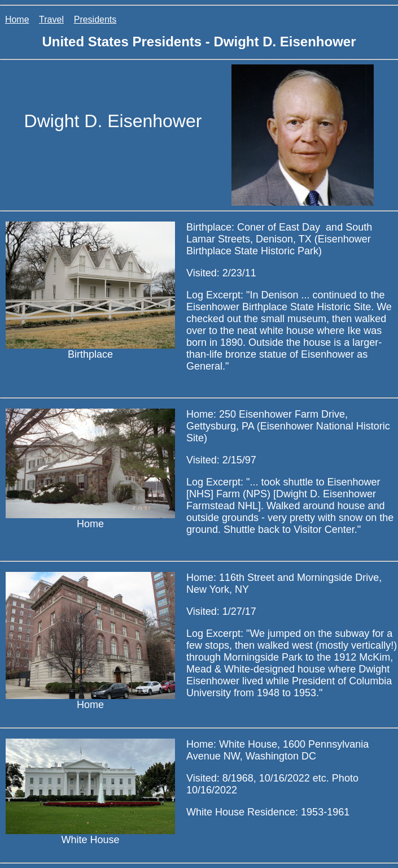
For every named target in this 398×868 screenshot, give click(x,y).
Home (17, 19)
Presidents (95, 19)
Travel (51, 19)
